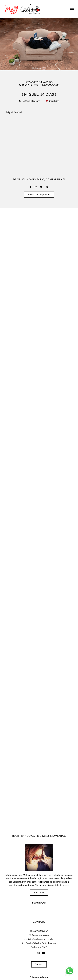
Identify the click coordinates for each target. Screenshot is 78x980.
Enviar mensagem (41, 935)
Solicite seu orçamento (39, 822)
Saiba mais (39, 892)
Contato (39, 964)
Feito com (39, 977)
